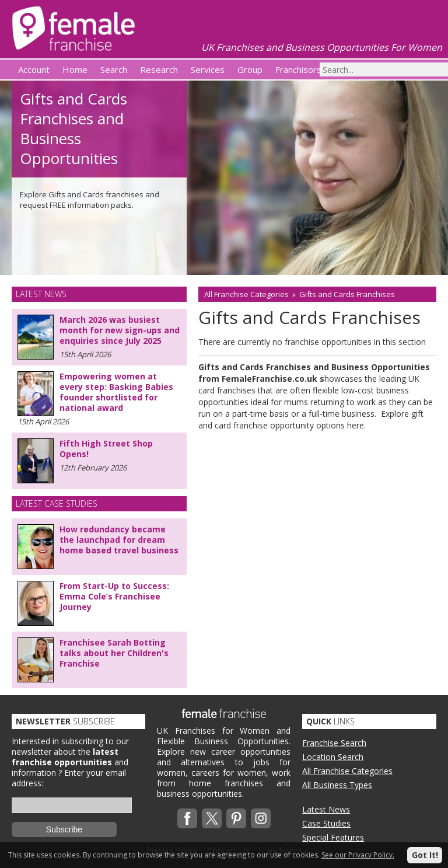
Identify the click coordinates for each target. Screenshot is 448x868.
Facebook (187, 818)
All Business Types (337, 785)
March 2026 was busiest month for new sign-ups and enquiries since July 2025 (120, 330)
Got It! (425, 855)
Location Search (333, 757)
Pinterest (236, 818)
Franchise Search (334, 743)
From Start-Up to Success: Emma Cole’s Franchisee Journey (114, 596)
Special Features (333, 837)
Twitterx (212, 818)
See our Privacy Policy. (358, 855)
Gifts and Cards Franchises (347, 294)
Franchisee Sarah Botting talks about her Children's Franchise (114, 653)
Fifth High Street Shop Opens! (106, 449)
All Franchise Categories (246, 294)
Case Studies (326, 823)
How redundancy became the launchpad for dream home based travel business (119, 540)
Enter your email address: (69, 778)
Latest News (326, 809)
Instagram (261, 818)
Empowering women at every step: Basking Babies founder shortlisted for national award (116, 392)
